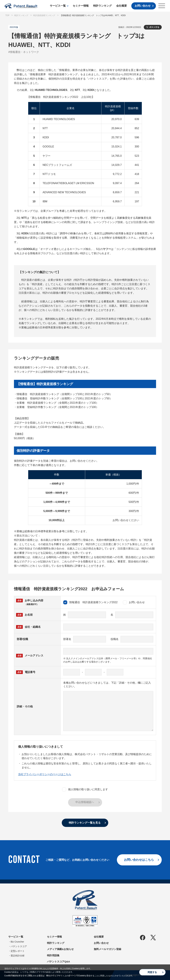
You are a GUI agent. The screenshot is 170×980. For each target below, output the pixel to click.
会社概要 (122, 6)
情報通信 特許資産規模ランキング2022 (90, 602)
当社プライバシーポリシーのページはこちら (45, 774)
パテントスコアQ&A (58, 962)
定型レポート (18, 951)
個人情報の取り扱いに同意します (85, 789)
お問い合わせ (143, 6)
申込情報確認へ (85, 802)
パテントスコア (19, 946)
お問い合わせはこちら (139, 860)
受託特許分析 (18, 956)
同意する (152, 972)
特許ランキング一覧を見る (85, 823)
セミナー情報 (81, 6)
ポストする (154, 27)
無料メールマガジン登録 (107, 949)
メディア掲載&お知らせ (60, 949)
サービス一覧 (58, 6)
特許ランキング (102, 6)
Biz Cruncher (17, 942)
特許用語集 (53, 955)
